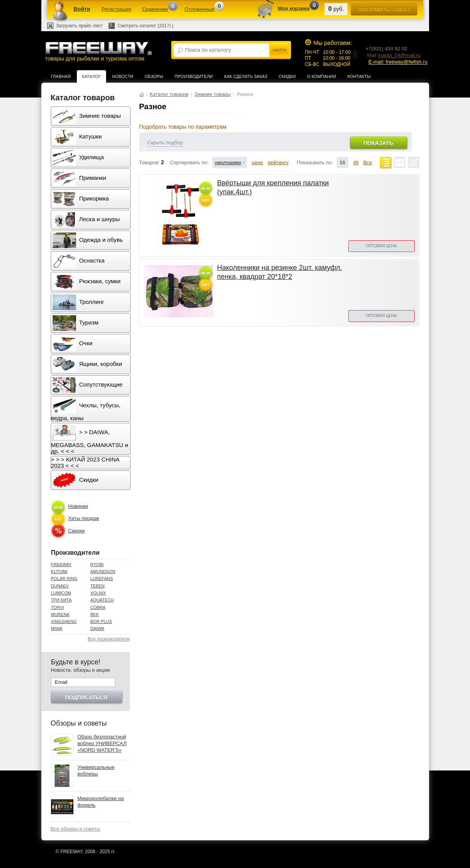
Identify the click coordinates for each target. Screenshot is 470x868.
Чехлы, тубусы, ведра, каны (86, 410)
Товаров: (150, 162)
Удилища (78, 158)
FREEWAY (61, 564)
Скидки (287, 76)
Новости (123, 76)
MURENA (60, 614)
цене (257, 162)
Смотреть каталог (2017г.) (145, 26)
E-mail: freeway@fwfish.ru (398, 62)
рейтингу (278, 162)
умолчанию (228, 162)
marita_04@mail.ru (399, 55)
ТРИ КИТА (61, 600)
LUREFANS (102, 579)
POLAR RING (64, 579)
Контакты (359, 76)
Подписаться (86, 697)
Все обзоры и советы (75, 829)
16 (342, 162)
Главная (61, 76)
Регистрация (116, 9)
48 (356, 162)
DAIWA (98, 628)
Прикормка (81, 199)
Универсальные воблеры (96, 770)
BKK (95, 614)
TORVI (58, 607)
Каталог (91, 76)
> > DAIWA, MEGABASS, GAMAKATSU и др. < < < (90, 440)
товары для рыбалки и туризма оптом (98, 51)
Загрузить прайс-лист (80, 26)
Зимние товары (87, 116)
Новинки (78, 506)
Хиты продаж (84, 518)
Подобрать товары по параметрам (183, 127)
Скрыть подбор (165, 143)
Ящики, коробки (87, 364)
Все (367, 162)
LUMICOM (61, 593)
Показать (378, 143)
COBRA (98, 607)
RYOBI (97, 564)
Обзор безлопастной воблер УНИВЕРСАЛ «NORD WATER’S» (102, 743)
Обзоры (154, 76)
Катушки (77, 137)
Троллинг (78, 302)
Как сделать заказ (246, 76)
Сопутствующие (88, 385)
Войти (82, 9)
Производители (194, 76)
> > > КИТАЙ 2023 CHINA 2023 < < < (85, 462)
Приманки (80, 178)
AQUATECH (102, 600)
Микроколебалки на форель (101, 802)
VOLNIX (98, 593)
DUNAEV (60, 586)
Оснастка (79, 261)
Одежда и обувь (88, 240)
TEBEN (98, 586)
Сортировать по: (189, 162)
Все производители (109, 639)
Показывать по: (315, 162)
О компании (322, 76)
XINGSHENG (64, 621)
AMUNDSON (103, 572)
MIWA (57, 628)
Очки (73, 344)
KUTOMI (59, 572)
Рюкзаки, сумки (87, 282)
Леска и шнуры (86, 220)
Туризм (76, 323)
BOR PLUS (101, 621)
